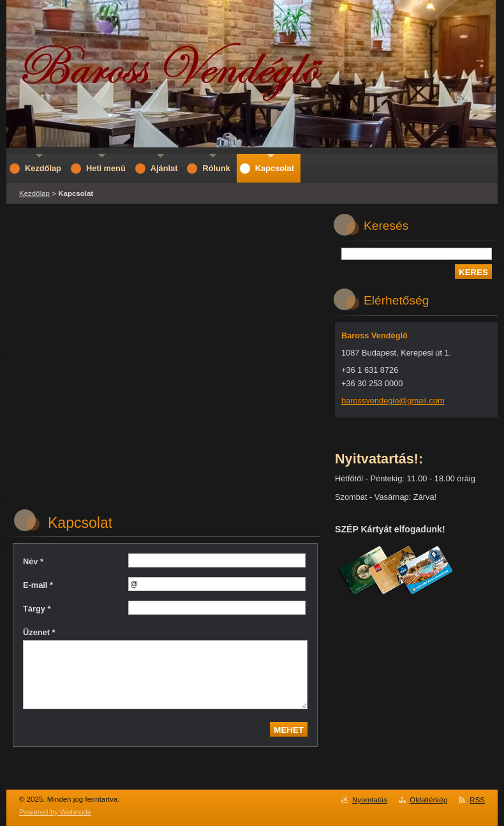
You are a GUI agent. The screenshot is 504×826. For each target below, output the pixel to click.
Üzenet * (39, 632)
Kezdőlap (34, 193)
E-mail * (38, 585)
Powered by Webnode (55, 812)
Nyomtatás (370, 800)
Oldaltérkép (428, 800)
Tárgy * (37, 609)
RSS (477, 800)
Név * (33, 561)
